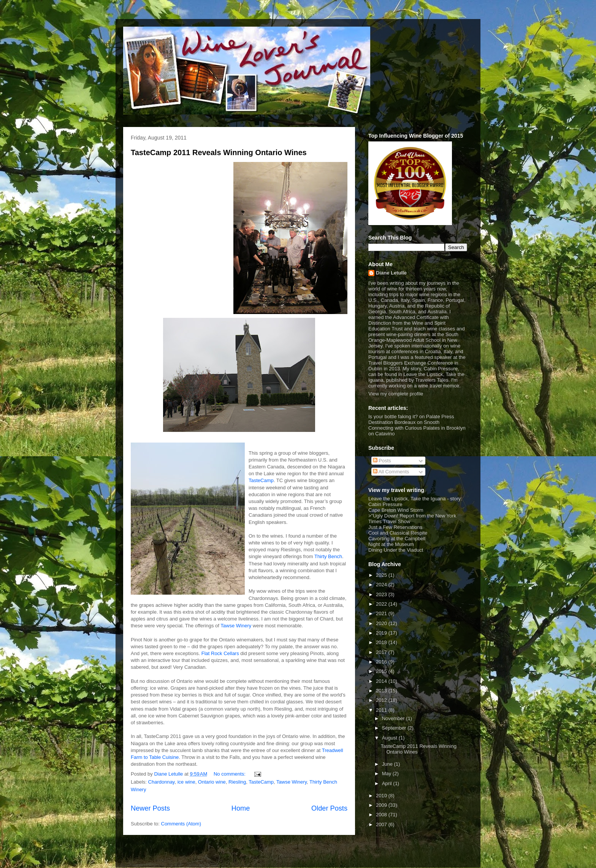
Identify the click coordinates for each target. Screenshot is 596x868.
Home (241, 808)
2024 (382, 585)
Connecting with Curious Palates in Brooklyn (417, 428)
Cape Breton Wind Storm (396, 510)
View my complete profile (396, 394)
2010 (382, 796)
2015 (382, 671)
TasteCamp (261, 480)
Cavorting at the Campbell (397, 539)
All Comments (391, 472)
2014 (382, 681)
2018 (382, 642)
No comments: (230, 774)
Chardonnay (162, 782)
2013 (382, 691)
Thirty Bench (328, 556)
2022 (382, 604)
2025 (382, 575)
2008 (382, 815)
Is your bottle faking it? (393, 417)
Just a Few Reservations (395, 527)
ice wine (186, 782)
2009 (382, 805)
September (395, 728)
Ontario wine (212, 782)
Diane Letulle (391, 273)
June (388, 764)
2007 (382, 824)
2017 (382, 652)
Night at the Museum (391, 544)
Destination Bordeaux (392, 422)
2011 (382, 710)
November (394, 718)
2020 (382, 623)
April (388, 783)
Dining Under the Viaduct (396, 550)
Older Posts (329, 808)
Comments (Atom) (181, 824)
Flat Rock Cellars (220, 653)
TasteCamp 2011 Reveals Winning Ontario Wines (219, 152)
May (387, 774)
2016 (382, 662)
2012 (382, 700)
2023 (382, 594)
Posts (382, 461)
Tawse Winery (236, 626)
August (390, 738)
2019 (382, 633)
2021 (382, 613)
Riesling (237, 782)
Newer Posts (150, 808)
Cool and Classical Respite (398, 533)
